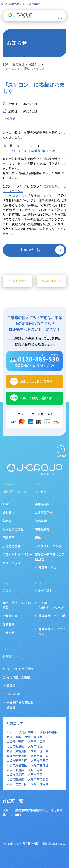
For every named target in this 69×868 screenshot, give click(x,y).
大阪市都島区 (15, 746)
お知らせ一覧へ (32, 250)
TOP (6, 504)
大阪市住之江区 (17, 784)
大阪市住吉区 (40, 784)
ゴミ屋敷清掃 (44, 512)
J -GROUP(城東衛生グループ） (52, 605)
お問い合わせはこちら (36, 381)
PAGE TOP (61, 456)
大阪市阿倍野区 (38, 779)
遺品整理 (41, 521)
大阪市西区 (35, 775)
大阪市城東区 (49, 732)
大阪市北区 (35, 746)
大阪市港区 (35, 770)
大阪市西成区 (15, 779)
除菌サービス (47, 568)
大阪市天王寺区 (17, 761)
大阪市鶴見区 (28, 732)
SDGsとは (13, 694)
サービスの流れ (13, 529)
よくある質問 (12, 546)
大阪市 (11, 732)
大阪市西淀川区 (17, 756)
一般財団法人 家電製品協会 (20, 705)
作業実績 (9, 624)
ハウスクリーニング (48, 546)
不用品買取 (42, 529)
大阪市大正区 (40, 756)
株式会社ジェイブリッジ (52, 631)
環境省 (11, 686)
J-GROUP (35, 4)
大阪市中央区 (37, 742)
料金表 (7, 521)
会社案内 (9, 512)
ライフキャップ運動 (20, 669)
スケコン (12, 196)
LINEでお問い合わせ (36, 398)
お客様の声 (10, 616)
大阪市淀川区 (40, 751)
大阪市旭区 (14, 737)
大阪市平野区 (40, 761)
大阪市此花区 (40, 765)
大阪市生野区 (15, 742)
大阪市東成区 (34, 737)
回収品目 (9, 538)
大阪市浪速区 (15, 770)
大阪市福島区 (15, 775)
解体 (38, 538)
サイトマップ (12, 563)
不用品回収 (42, 504)
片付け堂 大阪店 (18, 677)
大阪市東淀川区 (17, 751)
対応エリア (15, 723)
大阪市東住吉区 (17, 765)
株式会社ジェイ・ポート (52, 618)
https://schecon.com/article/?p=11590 (29, 151)
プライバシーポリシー (17, 555)
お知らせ (10, 119)
